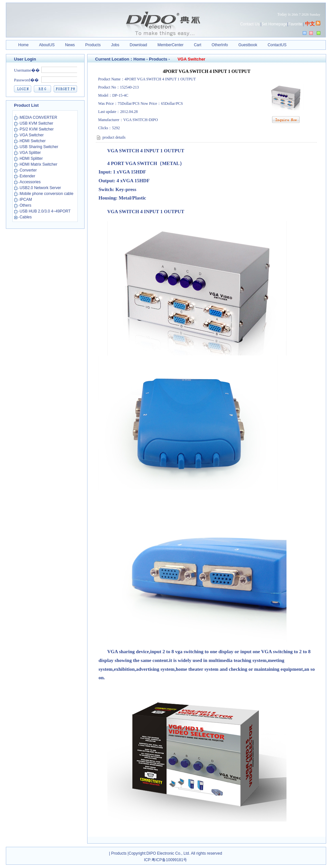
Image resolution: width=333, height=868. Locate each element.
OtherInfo (220, 45)
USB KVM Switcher (37, 123)
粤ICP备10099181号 (169, 860)
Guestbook (248, 45)
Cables (26, 217)
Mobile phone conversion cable (47, 194)
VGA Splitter (31, 153)
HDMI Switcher (33, 141)
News (70, 45)
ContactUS (277, 45)
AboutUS (47, 45)
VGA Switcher (32, 135)
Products (93, 45)
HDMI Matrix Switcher (39, 164)
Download (138, 45)
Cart (198, 45)
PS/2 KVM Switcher (37, 129)
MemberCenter (170, 45)
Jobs (115, 45)
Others (26, 205)
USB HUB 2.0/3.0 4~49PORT (46, 211)
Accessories (31, 182)
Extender (28, 176)
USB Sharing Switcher (39, 147)
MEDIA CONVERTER (39, 117)
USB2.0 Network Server (41, 188)
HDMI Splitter (32, 158)
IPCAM (26, 200)
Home (23, 45)
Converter (29, 170)
